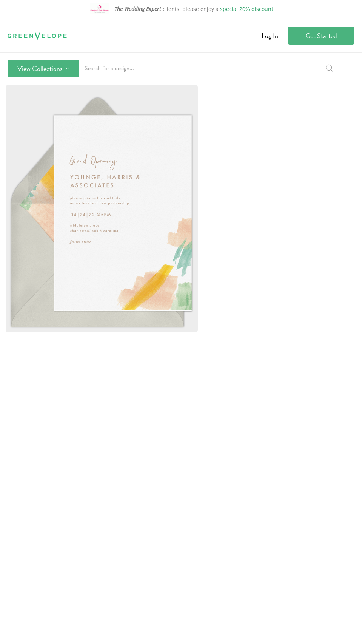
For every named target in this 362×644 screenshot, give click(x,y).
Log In (270, 36)
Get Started (321, 36)
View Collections (43, 69)
